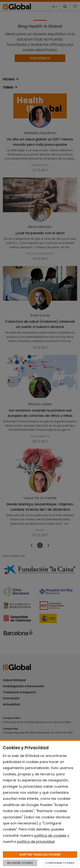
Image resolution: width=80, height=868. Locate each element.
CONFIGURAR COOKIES (60, 863)
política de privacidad (36, 842)
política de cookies (50, 836)
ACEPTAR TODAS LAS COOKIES (40, 855)
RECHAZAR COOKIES (20, 863)
